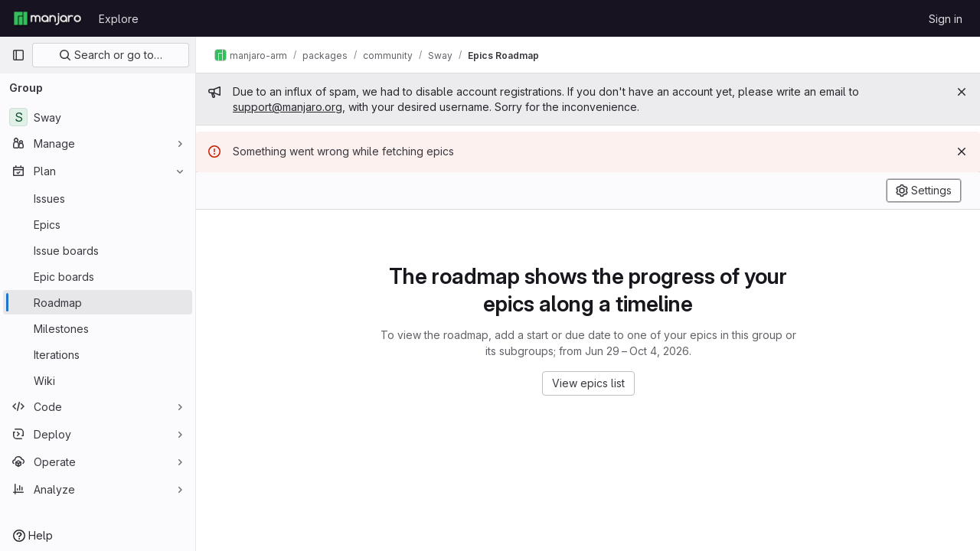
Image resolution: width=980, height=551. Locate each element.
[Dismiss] (962, 152)
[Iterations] (98, 354)
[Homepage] (47, 18)
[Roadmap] (98, 302)
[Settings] (924, 191)
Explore (119, 19)
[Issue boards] (98, 250)
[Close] (962, 92)
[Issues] (98, 198)
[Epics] (98, 224)
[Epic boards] (98, 276)
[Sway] (98, 117)
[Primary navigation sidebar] (18, 55)
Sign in (946, 19)
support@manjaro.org (287, 107)
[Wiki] (98, 380)
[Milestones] (98, 328)
